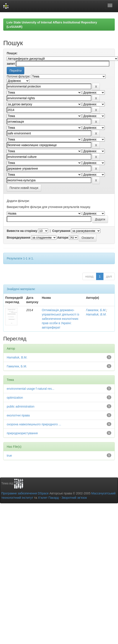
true (9, 456)
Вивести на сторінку (22, 231)
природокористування (22, 433)
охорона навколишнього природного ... (34, 424)
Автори (63, 238)
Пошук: (12, 53)
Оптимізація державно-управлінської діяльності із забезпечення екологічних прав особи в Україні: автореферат (61, 319)
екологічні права (18, 415)
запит (11, 64)
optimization (15, 398)
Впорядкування (19, 238)
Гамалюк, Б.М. (96, 310)
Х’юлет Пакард (48, 498)
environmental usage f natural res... (30, 389)
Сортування (61, 231)
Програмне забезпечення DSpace (25, 493)
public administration (21, 406)
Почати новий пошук (24, 188)
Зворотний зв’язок (74, 498)
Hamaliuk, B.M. (96, 314)
